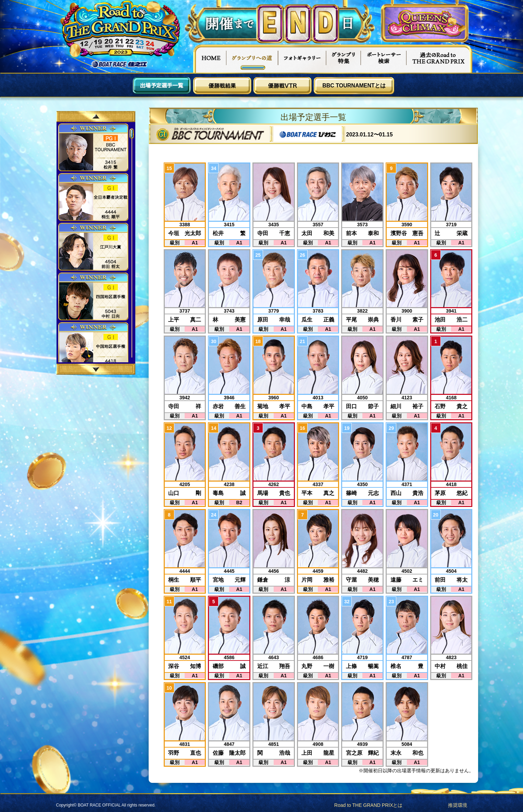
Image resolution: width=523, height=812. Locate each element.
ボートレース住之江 (120, 64)
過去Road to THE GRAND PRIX (439, 59)
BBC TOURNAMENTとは (354, 86)
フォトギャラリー (302, 59)
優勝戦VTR (283, 86)
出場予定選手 (162, 86)
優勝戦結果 (222, 86)
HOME (210, 59)
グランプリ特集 (344, 59)
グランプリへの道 (252, 59)
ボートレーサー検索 (384, 59)
